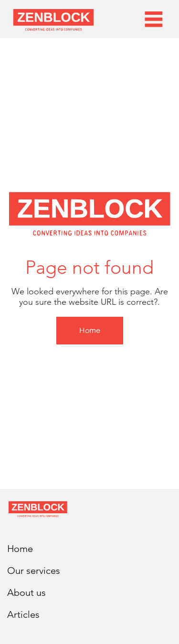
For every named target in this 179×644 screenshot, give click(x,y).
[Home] (90, 331)
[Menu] (154, 19)
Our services (34, 571)
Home (20, 549)
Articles (23, 614)
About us (26, 592)
